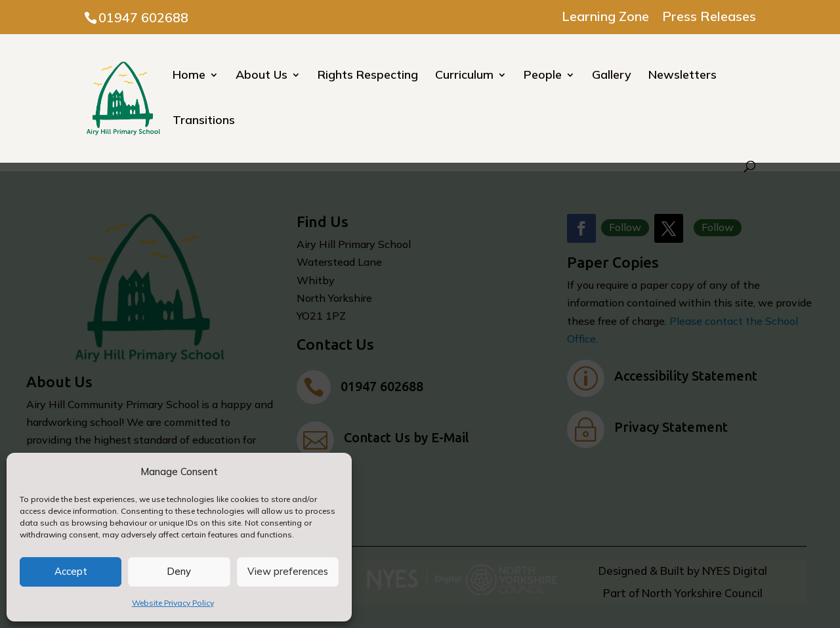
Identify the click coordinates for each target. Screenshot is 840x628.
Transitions (204, 121)
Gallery (612, 76)
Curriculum (464, 76)
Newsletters (682, 76)
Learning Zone (605, 17)
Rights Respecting (368, 76)
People (543, 76)
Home (189, 76)
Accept (71, 571)
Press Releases (709, 17)
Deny (179, 571)
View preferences (288, 571)
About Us (262, 76)
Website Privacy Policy (173, 603)
